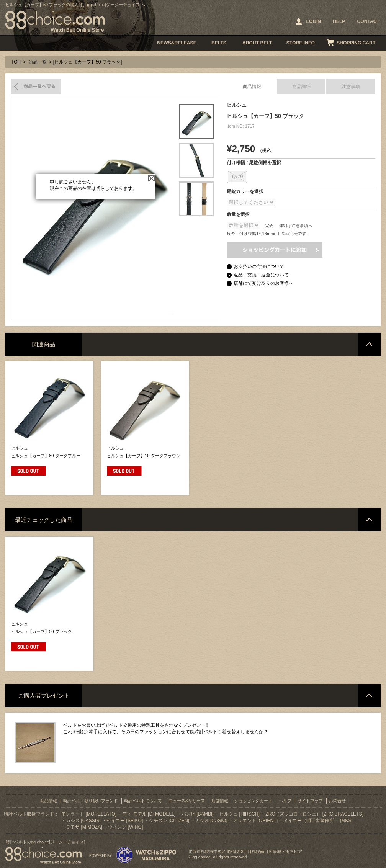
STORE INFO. (301, 43)
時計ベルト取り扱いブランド (91, 801)
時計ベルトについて (143, 801)
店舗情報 (220, 801)
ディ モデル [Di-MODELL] (149, 814)
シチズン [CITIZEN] (169, 821)
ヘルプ (285, 801)
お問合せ (337, 801)
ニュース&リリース (187, 801)
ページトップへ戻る (369, 344)
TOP (16, 62)
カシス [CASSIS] (83, 821)
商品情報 (252, 87)
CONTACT (368, 21)
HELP (339, 21)
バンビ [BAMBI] (198, 814)
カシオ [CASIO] (211, 821)
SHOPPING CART (356, 43)
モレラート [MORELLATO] (89, 814)
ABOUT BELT (257, 43)
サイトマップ (310, 801)
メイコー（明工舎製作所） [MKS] (318, 821)
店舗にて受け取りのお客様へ (263, 283)
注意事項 (351, 87)
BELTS (219, 43)
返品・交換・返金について (261, 275)
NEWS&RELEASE (177, 43)
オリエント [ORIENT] (255, 821)
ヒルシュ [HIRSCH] (240, 814)
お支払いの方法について (259, 266)
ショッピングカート (253, 801)
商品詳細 (301, 87)
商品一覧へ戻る (36, 87)
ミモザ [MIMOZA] (84, 827)
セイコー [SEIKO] (125, 821)
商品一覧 (38, 62)
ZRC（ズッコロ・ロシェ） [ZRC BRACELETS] (314, 814)
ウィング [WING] (125, 827)
